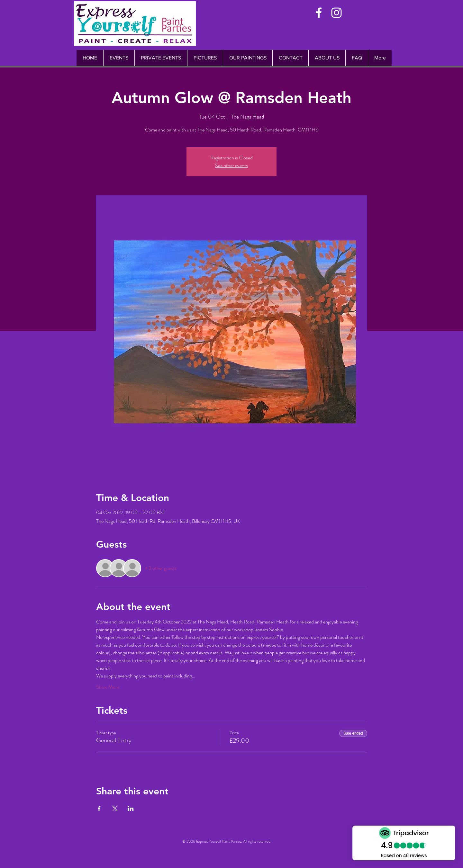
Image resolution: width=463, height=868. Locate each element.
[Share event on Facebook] (99, 809)
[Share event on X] (115, 809)
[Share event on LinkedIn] (131, 809)
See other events (232, 165)
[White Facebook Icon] (319, 13)
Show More (108, 687)
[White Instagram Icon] (336, 13)
